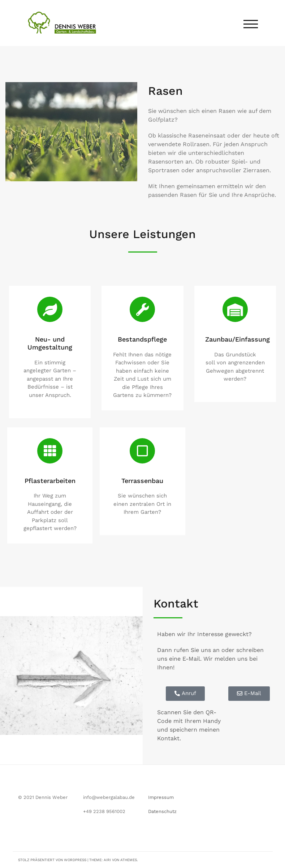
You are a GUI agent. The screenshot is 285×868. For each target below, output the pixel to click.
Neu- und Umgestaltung (50, 343)
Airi (107, 860)
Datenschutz (162, 811)
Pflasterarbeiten (50, 481)
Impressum (161, 797)
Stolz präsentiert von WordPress (52, 860)
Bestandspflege (142, 339)
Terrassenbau (142, 481)
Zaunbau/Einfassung (237, 339)
